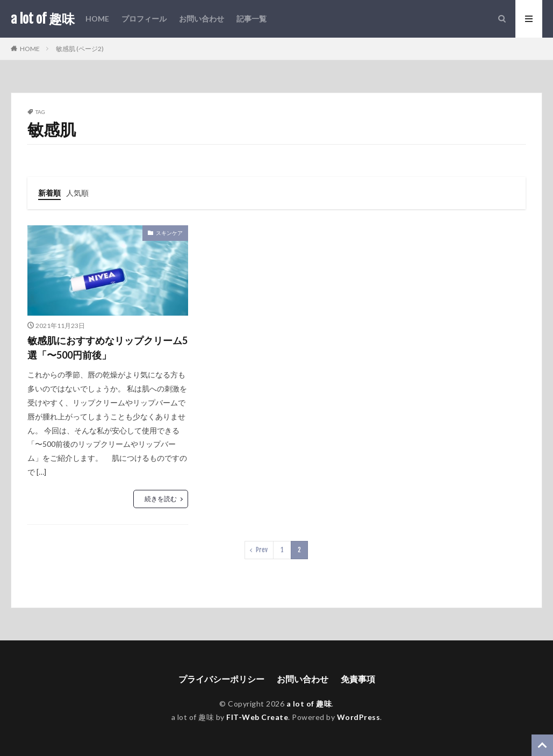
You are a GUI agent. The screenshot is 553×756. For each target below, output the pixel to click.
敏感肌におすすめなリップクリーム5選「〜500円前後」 (107, 348)
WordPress (359, 717)
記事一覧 (252, 19)
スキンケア (169, 233)
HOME (97, 19)
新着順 (49, 193)
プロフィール (144, 19)
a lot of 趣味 (43, 19)
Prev (262, 550)
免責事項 (358, 679)
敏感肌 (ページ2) (80, 49)
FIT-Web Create (257, 717)
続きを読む (161, 499)
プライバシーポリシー (221, 679)
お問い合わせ (202, 19)
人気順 (77, 193)
